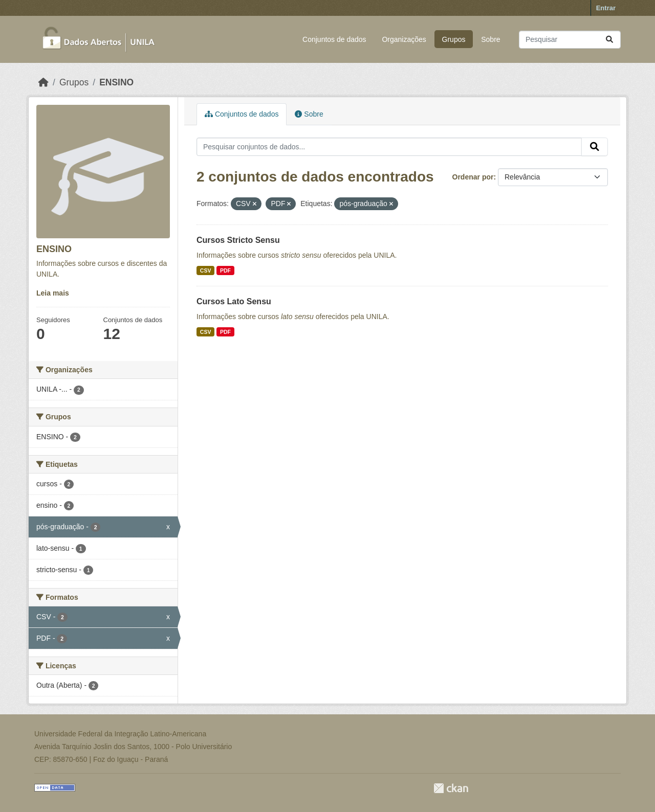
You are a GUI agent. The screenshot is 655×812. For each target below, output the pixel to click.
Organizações (404, 39)
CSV (206, 270)
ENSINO (116, 82)
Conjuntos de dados (334, 39)
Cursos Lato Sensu (234, 301)
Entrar (606, 8)
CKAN (451, 788)
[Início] (43, 82)
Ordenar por (473, 177)
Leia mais (53, 293)
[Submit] (609, 40)
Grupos (454, 39)
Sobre (490, 39)
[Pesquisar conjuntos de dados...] (570, 40)
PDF (225, 270)
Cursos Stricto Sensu (238, 240)
